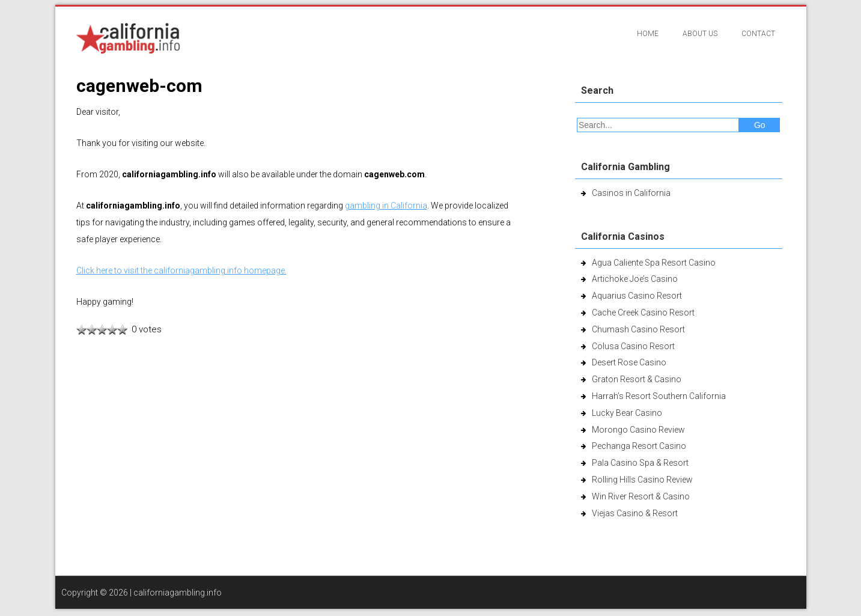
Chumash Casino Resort (638, 329)
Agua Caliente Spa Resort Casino (654, 263)
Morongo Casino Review (638, 430)
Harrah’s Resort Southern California (659, 396)
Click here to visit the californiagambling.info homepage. (181, 270)
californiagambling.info (178, 593)
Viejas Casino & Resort (635, 513)
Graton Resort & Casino (637, 379)
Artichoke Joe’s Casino (635, 279)
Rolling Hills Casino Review (642, 480)
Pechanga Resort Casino (639, 446)
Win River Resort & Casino (641, 496)
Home (648, 34)
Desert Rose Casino (629, 362)
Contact (758, 34)
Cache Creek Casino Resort (643, 313)
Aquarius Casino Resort (637, 296)
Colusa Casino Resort (633, 346)
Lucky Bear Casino (627, 413)
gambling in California (386, 206)
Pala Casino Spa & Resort (640, 463)
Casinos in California (631, 193)
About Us (700, 34)
